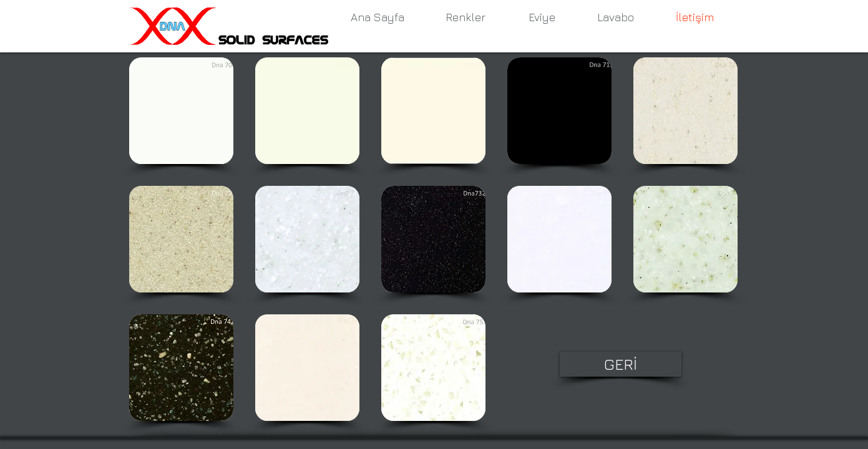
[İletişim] (695, 17)
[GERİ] (621, 364)
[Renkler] (466, 17)
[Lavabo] (616, 17)
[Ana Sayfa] (378, 17)
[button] (181, 111)
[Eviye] (542, 17)
